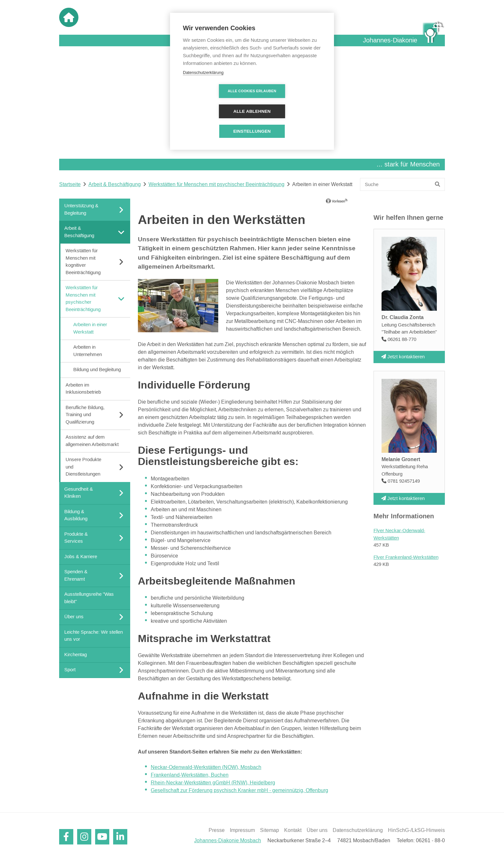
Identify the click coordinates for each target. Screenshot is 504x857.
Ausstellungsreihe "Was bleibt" (89, 598)
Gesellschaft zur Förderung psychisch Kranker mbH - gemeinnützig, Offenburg (239, 790)
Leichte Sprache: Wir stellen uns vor (94, 636)
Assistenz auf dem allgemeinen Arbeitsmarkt (92, 441)
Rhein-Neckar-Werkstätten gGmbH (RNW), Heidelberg (213, 783)
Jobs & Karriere (81, 556)
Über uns (317, 830)
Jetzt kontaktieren (403, 357)
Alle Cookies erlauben (215, 91)
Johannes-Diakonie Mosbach (228, 841)
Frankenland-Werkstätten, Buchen (190, 775)
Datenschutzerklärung (358, 830)
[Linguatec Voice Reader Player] (346, 203)
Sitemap (270, 830)
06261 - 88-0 (430, 841)
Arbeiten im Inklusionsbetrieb (83, 388)
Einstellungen (252, 111)
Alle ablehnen (289, 91)
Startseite (70, 184)
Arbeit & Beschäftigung (115, 184)
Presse (217, 830)
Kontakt (293, 830)
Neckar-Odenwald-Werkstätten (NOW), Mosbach (206, 767)
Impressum (242, 830)
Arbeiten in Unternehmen (88, 351)
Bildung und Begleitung (97, 370)
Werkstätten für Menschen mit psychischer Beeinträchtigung (216, 184)
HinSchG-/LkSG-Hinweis (416, 830)
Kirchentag (76, 654)
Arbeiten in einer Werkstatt (90, 328)
